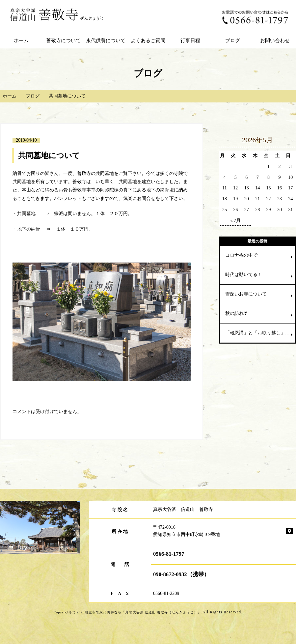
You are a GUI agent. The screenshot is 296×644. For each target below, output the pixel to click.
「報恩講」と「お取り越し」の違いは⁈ (260, 333)
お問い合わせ (275, 40)
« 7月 (236, 221)
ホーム (21, 40)
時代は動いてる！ (244, 275)
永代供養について (106, 40)
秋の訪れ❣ (236, 313)
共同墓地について (49, 155)
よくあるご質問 (148, 40)
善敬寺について (63, 40)
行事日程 (190, 40)
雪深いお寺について (246, 294)
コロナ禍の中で (241, 255)
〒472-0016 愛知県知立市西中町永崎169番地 (187, 531)
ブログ (233, 40)
